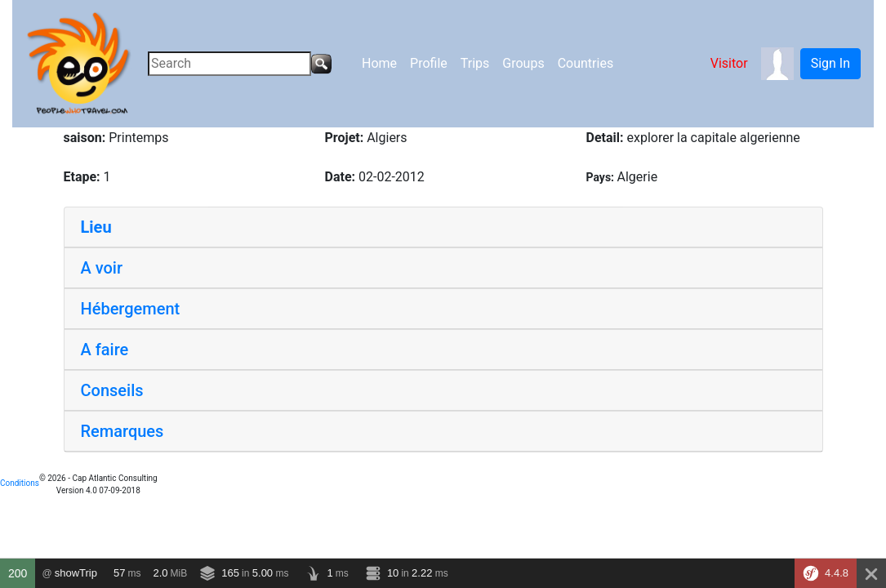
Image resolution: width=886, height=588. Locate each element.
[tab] (443, 227)
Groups (523, 63)
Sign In (830, 63)
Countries (585, 63)
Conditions (20, 483)
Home (379, 63)
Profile (429, 63)
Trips (475, 63)
